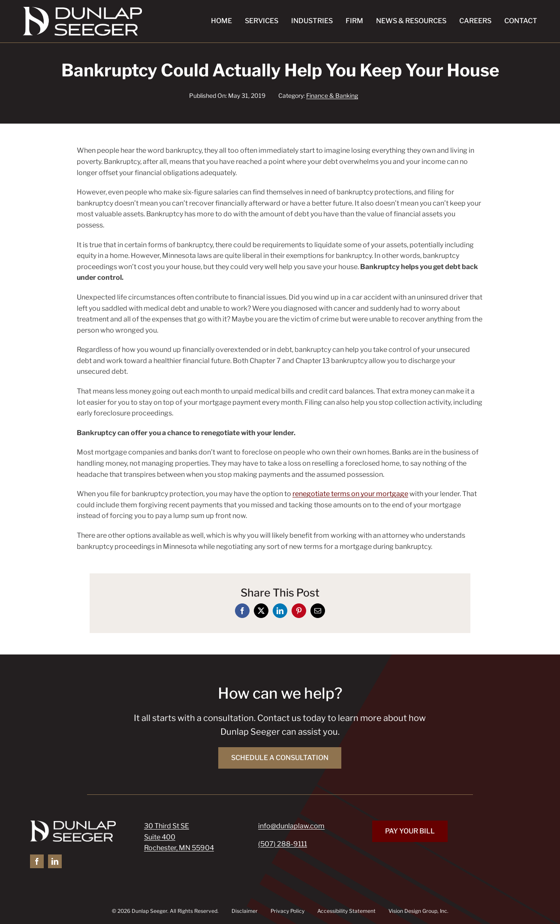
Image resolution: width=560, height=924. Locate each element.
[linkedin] (55, 861)
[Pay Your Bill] (410, 831)
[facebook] (37, 861)
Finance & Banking (332, 95)
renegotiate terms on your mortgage (350, 494)
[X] (261, 611)
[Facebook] (242, 611)
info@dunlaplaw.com (291, 826)
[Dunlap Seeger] (82, 10)
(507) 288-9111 (283, 844)
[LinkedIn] (280, 611)
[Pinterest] (299, 611)
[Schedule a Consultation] (280, 758)
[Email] (318, 611)
